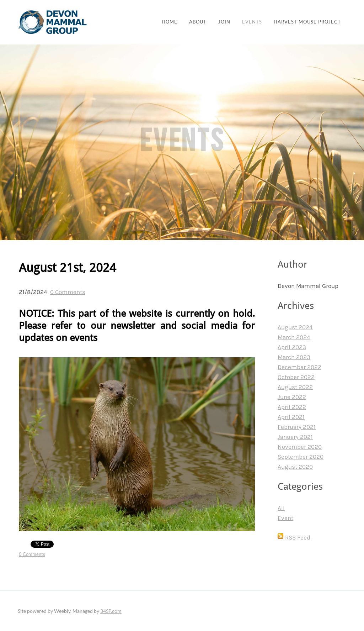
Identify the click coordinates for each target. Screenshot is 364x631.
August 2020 (295, 467)
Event (285, 518)
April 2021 (291, 417)
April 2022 (292, 407)
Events (252, 22)
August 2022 (295, 387)
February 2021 (297, 427)
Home (170, 22)
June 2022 (292, 397)
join (224, 22)
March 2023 (294, 357)
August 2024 (295, 327)
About (198, 22)
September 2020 (301, 457)
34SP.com (111, 611)
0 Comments (68, 292)
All (281, 508)
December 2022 (299, 367)
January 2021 (295, 437)
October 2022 (296, 377)
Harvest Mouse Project (307, 22)
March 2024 (294, 337)
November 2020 (300, 447)
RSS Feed (298, 537)
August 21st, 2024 (68, 268)
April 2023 (292, 347)
